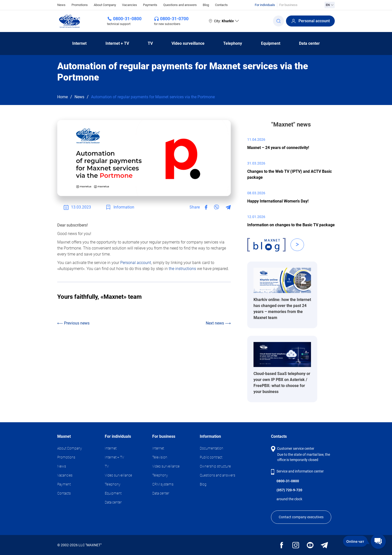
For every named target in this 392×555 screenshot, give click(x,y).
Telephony (233, 43)
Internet (79, 43)
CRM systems (163, 484)
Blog (206, 5)
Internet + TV (117, 43)
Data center (309, 43)
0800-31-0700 (174, 19)
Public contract (211, 457)
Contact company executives (301, 517)
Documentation (211, 448)
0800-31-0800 (127, 19)
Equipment (271, 43)
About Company (105, 5)
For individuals (265, 5)
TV (150, 43)
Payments (150, 5)
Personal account (310, 21)
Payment (64, 484)
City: (223, 21)
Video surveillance (188, 43)
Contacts (221, 5)
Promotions (80, 5)
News (61, 4)
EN (330, 5)
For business (288, 5)
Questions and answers (180, 5)
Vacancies (129, 5)
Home (62, 97)
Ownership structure (215, 466)
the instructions (182, 269)
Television (160, 457)
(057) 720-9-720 (289, 490)
